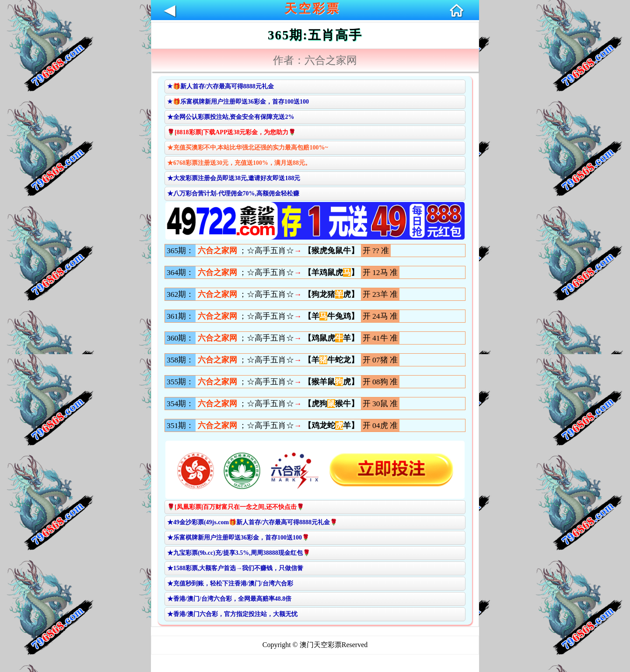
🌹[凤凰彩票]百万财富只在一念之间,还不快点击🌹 (236, 507)
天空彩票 (312, 9)
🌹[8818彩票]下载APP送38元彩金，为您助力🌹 (232, 132)
